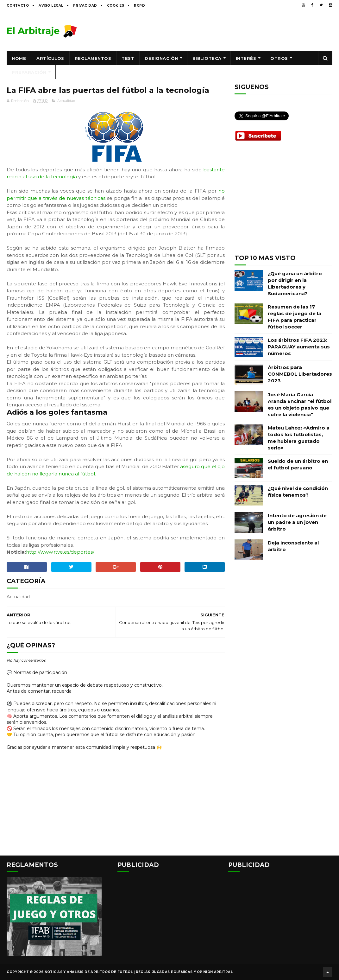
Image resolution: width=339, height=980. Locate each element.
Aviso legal (51, 6)
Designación (161, 58)
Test (128, 58)
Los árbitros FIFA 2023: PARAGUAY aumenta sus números (299, 347)
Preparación (29, 72)
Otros (279, 58)
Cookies (116, 6)
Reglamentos (93, 58)
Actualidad (66, 101)
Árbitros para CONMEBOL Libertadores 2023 (300, 374)
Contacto (18, 6)
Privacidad (85, 6)
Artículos (50, 58)
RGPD (139, 6)
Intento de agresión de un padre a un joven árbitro (297, 522)
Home (19, 58)
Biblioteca (207, 58)
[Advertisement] (217, 31)
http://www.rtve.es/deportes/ (60, 552)
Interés (246, 58)
